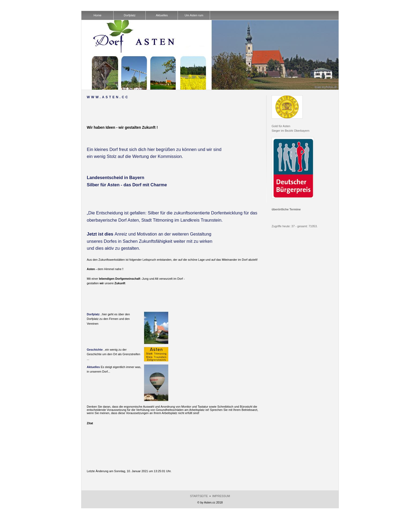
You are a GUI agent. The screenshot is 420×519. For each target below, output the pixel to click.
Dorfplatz (93, 314)
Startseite (199, 496)
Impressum (221, 496)
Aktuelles (93, 367)
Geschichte (95, 350)
